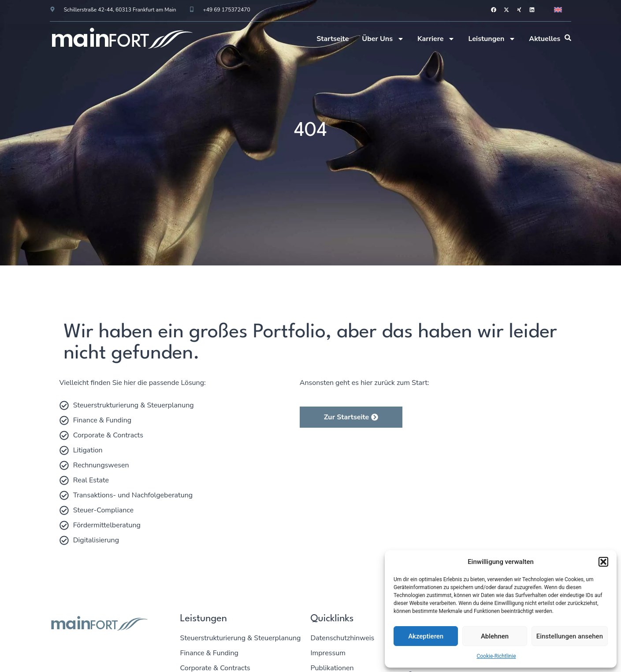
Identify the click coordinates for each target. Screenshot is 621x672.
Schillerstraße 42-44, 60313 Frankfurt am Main (120, 10)
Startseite (333, 39)
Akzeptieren (426, 636)
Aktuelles (545, 39)
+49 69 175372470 (227, 10)
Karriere (436, 39)
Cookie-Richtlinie (496, 656)
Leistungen (492, 39)
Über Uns (383, 39)
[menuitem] (558, 9)
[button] (603, 562)
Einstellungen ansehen (570, 636)
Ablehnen (495, 636)
